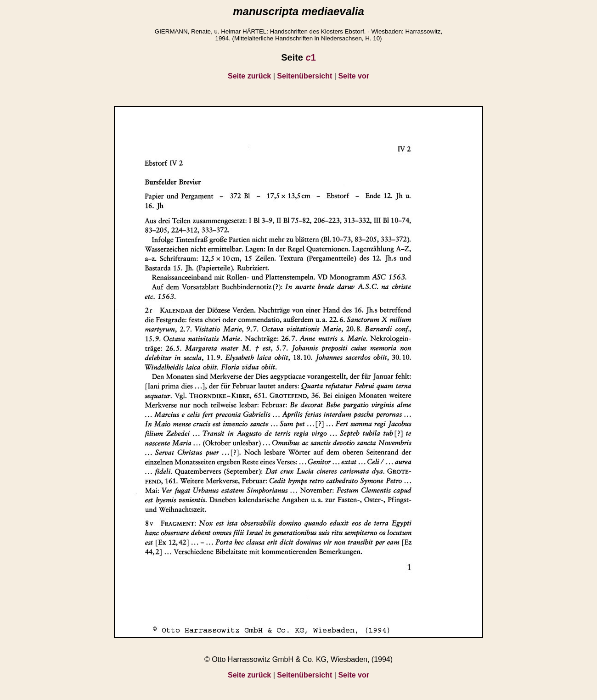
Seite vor (354, 76)
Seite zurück (249, 76)
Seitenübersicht (304, 76)
